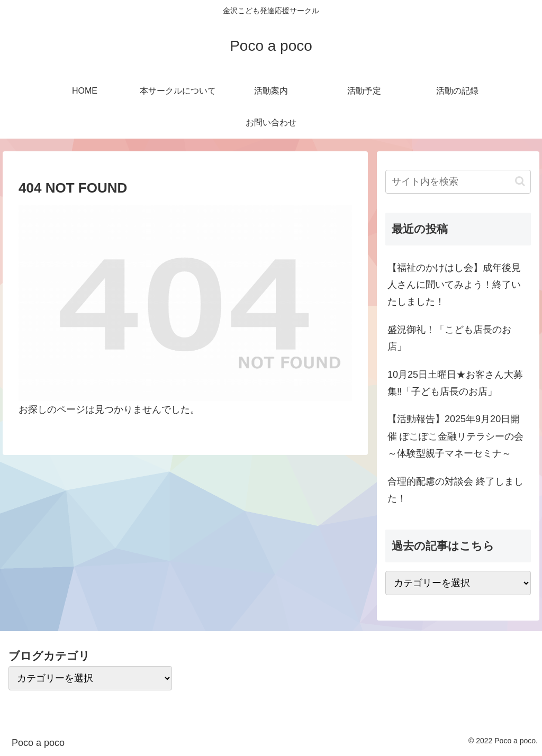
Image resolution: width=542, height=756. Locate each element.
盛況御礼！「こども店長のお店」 (449, 338)
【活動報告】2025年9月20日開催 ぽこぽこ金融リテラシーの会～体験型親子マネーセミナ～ (455, 436)
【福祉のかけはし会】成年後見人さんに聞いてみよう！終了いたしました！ (454, 285)
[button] (520, 181)
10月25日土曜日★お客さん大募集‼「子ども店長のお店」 (455, 383)
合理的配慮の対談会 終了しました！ (455, 490)
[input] (458, 182)
